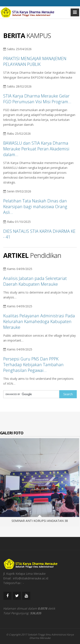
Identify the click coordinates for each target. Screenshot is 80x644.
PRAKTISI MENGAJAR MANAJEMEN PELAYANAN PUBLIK (35, 61)
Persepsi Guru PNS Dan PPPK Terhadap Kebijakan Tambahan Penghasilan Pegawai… (33, 365)
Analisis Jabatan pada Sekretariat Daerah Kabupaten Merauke (35, 281)
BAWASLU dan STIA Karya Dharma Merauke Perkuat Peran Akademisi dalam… (36, 149)
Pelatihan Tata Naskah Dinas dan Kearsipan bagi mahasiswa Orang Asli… (35, 207)
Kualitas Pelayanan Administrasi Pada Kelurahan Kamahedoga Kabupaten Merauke (39, 321)
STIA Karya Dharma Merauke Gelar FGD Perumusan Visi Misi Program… (37, 99)
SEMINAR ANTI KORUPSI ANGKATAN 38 (40, 521)
